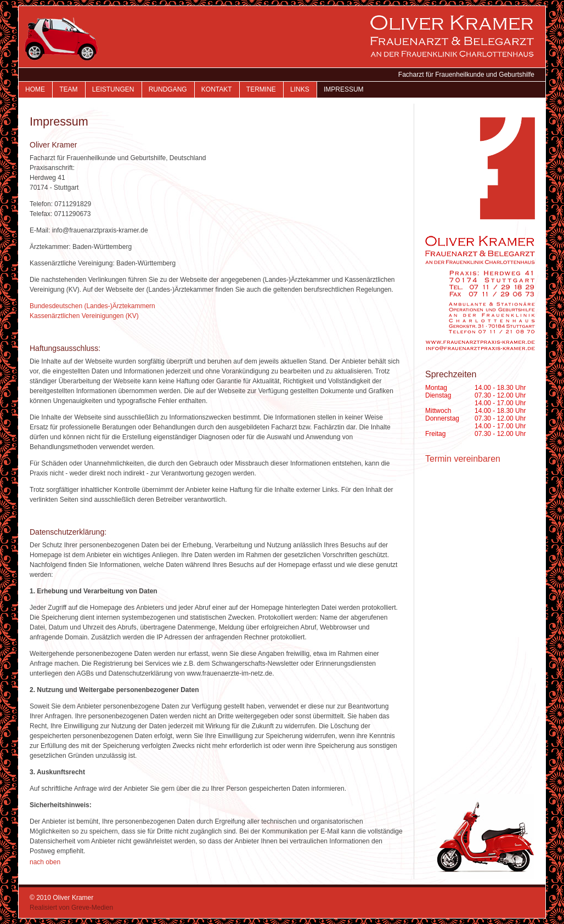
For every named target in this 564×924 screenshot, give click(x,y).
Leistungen (113, 89)
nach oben (45, 862)
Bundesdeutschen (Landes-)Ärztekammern (92, 306)
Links (300, 89)
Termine (261, 89)
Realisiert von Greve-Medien (71, 908)
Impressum (344, 89)
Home (35, 89)
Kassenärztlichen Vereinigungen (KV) (84, 316)
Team (68, 89)
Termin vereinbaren (463, 459)
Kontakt (217, 89)
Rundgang (168, 89)
